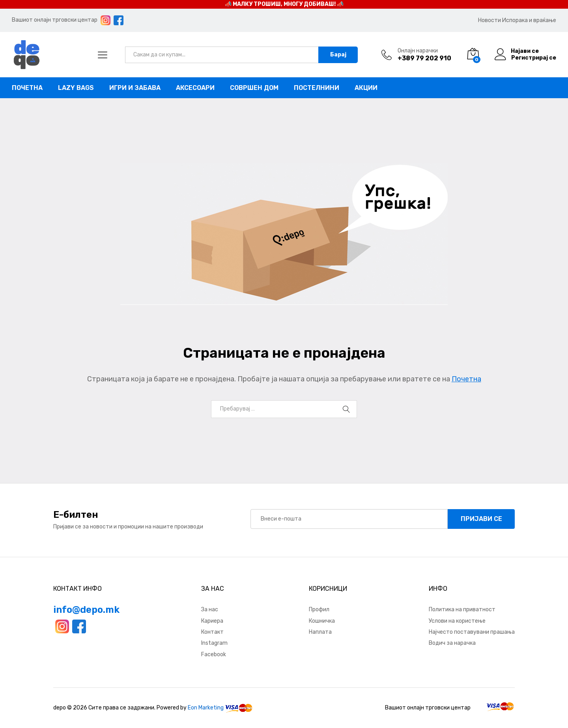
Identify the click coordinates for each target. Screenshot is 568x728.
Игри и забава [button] (135, 88)
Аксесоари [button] (195, 88)
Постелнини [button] (317, 88)
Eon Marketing (206, 708)
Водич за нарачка (452, 643)
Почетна (27, 88)
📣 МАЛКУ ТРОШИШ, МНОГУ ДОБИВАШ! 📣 (284, 4)
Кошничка (322, 621)
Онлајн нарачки (418, 51)
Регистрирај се (534, 58)
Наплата (320, 632)
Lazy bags (76, 88)
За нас (210, 609)
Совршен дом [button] (254, 88)
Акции (366, 88)
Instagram (214, 643)
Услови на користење (457, 621)
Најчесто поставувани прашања (472, 632)
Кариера (212, 621)
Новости (490, 20)
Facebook (214, 654)
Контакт (212, 632)
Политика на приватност (462, 609)
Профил (319, 609)
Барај (338, 55)
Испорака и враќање (529, 20)
